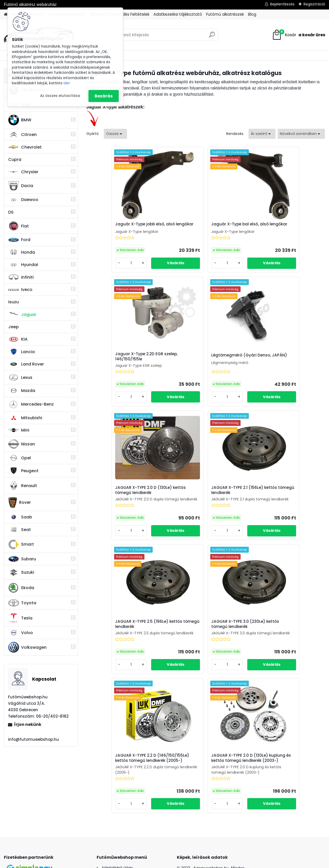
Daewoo (23, 200)
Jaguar (22, 314)
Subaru (22, 559)
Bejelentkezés (282, 4)
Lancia (21, 352)
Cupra (15, 159)
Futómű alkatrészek (225, 14)
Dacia (21, 186)
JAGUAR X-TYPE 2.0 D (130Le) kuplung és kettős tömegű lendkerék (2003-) (200, 647)
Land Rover (26, 364)
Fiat (19, 226)
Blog (252, 14)
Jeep (13, 327)
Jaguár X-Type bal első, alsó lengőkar (200, 227)
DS (11, 212)
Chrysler (23, 172)
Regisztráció (314, 4)
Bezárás (104, 96)
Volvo (21, 633)
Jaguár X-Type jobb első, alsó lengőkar (122, 227)
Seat (20, 530)
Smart (21, 544)
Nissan (22, 444)
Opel (20, 458)
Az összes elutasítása (60, 96)
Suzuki (21, 572)
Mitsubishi (25, 418)
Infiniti (21, 277)
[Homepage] (6, 15)
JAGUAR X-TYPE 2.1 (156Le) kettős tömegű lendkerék (284, 361)
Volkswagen (27, 647)
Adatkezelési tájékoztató (178, 14)
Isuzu (13, 302)
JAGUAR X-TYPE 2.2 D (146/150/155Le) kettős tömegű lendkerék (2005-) (282, 502)
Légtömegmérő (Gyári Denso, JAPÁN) (122, 362)
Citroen (22, 135)
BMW (20, 120)
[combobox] (262, 134)
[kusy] (104, 267)
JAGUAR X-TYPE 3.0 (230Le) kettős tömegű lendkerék (205, 501)
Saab (20, 517)
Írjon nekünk (28, 724)
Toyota (22, 603)
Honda (22, 252)
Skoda (21, 588)
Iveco (20, 290)
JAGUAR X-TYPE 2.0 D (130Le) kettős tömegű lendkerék (200, 361)
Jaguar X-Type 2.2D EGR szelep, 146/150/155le (282, 227)
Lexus (20, 378)
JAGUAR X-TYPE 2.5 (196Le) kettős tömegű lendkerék (125, 501)
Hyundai (23, 265)
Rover (19, 502)
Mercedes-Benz (31, 404)
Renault (23, 486)
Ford (19, 240)
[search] (212, 37)
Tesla (20, 618)
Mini (19, 430)
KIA (18, 339)
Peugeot (23, 471)
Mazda (22, 391)
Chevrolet (25, 147)
